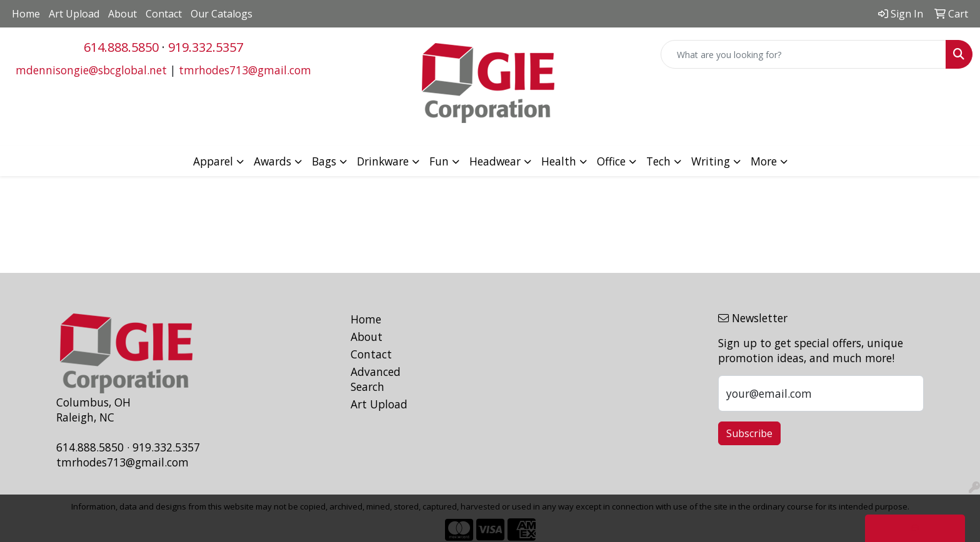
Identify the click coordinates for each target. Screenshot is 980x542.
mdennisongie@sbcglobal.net (91, 70)
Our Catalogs (222, 14)
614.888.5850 (121, 47)
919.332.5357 (206, 47)
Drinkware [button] (383, 161)
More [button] (764, 161)
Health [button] (559, 161)
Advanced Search (376, 379)
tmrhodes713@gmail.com (245, 70)
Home (26, 14)
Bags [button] (324, 161)
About (122, 14)
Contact (164, 14)
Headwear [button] (495, 161)
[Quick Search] (803, 54)
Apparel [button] (213, 161)
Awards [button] (272, 161)
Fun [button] (439, 161)
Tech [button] (658, 161)
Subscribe (749, 433)
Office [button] (611, 161)
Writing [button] (711, 161)
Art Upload (74, 14)
